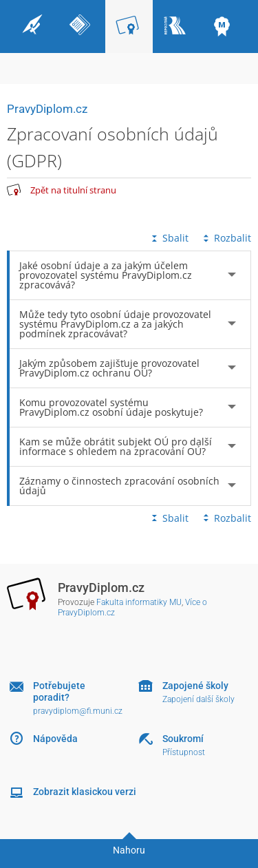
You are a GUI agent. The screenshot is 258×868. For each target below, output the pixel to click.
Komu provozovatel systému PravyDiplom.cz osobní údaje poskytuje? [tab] (111, 407)
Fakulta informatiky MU (139, 602)
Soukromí (183, 739)
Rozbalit (226, 238)
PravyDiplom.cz (47, 109)
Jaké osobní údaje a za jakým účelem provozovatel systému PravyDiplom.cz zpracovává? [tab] (106, 275)
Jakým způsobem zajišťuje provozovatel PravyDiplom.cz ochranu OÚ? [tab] (109, 368)
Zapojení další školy (198, 699)
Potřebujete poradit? (59, 691)
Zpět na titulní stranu (73, 190)
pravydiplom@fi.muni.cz (78, 711)
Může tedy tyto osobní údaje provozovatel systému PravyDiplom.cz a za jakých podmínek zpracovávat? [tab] (115, 324)
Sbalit (169, 238)
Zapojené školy (195, 686)
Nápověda (55, 739)
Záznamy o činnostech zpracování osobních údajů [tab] (119, 486)
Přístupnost (184, 752)
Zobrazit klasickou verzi (85, 792)
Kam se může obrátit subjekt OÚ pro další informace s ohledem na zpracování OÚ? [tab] (116, 446)
